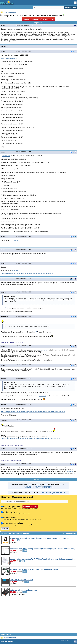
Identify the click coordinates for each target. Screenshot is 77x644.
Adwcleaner (43, 350)
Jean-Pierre (4, 316)
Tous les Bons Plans (69, 533)
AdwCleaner (6, 156)
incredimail (16, 270)
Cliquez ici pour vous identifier (38, 487)
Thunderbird (70, 471)
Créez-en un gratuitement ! (52, 492)
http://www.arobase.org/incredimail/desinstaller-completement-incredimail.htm (27, 274)
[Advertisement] (38, 616)
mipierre (3, 263)
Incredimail (5, 308)
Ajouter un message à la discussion (38, 19)
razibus (3, 25)
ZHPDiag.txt (14, 240)
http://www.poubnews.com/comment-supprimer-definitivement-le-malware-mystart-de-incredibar (33, 412)
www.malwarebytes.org (9, 58)
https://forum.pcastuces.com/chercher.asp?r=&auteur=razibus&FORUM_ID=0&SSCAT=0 (31, 439)
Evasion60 (4, 420)
